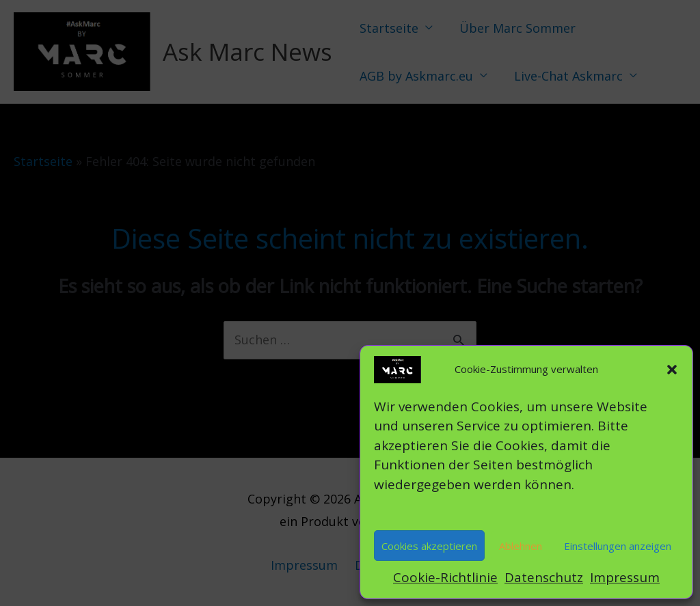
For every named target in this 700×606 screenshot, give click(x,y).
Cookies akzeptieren (429, 546)
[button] (672, 370)
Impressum (625, 577)
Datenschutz (544, 577)
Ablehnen (521, 546)
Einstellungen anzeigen (618, 546)
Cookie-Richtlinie (445, 577)
